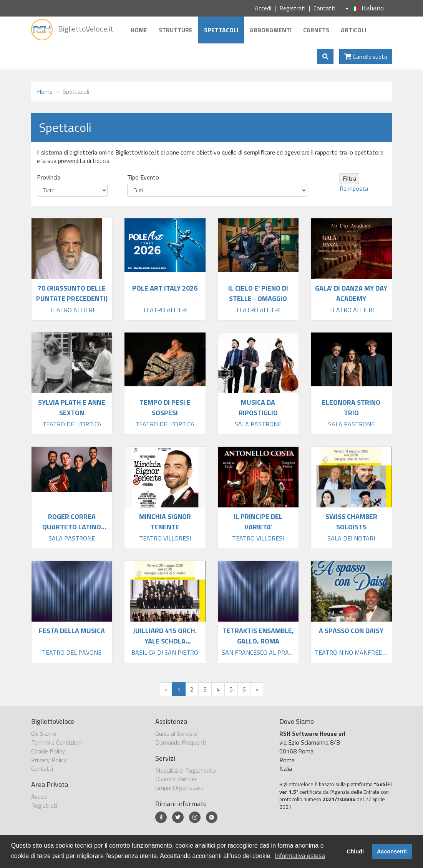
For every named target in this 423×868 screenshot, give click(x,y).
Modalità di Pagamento (186, 770)
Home (139, 30)
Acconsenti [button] (392, 851)
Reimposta (354, 188)
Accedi (263, 8)
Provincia (49, 177)
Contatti (324, 8)
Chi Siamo (44, 733)
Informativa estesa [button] (300, 856)
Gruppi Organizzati (179, 788)
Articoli (353, 30)
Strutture (176, 30)
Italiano (365, 8)
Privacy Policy (49, 760)
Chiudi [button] (355, 851)
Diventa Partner (176, 779)
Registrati (292, 8)
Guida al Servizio (176, 733)
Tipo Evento (143, 177)
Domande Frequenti (181, 742)
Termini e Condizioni (56, 742)
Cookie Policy (48, 751)
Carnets (316, 30)
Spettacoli (221, 30)
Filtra (349, 178)
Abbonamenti (271, 30)
